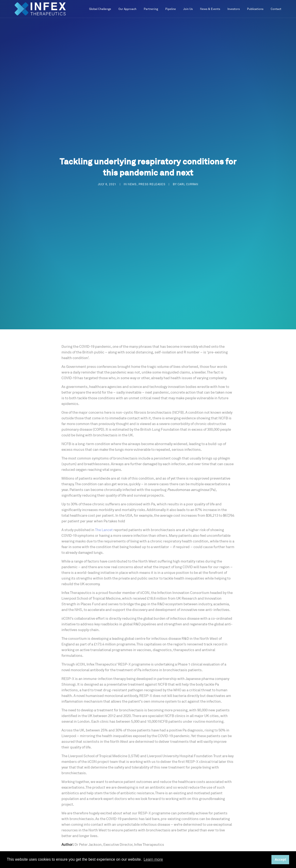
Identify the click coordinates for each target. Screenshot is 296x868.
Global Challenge (100, 9)
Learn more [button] (153, 859)
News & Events (210, 9)
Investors (234, 9)
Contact (276, 9)
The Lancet (104, 530)
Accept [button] (280, 859)
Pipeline (171, 9)
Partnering (151, 9)
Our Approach (127, 9)
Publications (255, 9)
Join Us (188, 9)
